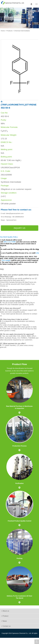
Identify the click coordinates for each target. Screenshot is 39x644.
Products (9, 31)
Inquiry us (19, 228)
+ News (4, 621)
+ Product (5, 616)
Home (3, 31)
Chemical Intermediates (22, 31)
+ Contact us (6, 626)
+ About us (5, 611)
